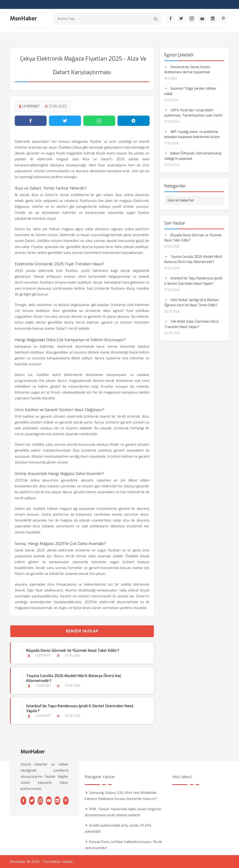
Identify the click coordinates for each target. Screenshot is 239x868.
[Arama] (156, 19)
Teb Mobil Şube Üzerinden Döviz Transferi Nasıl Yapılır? (192, 324)
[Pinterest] (223, 19)
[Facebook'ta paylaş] (31, 120)
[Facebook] (171, 19)
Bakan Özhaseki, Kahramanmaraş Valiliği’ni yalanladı (193, 156)
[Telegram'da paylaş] (134, 120)
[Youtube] (202, 19)
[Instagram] (192, 19)
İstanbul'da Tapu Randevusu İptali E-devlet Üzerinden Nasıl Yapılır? (80, 708)
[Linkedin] (213, 19)
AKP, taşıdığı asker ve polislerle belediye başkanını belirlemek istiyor (192, 134)
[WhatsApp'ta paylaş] (99, 120)
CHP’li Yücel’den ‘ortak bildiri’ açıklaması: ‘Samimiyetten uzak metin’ (194, 113)
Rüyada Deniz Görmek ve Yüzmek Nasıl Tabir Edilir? (73, 650)
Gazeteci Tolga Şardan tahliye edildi (190, 91)
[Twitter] (181, 19)
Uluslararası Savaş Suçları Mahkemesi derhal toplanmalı (187, 69)
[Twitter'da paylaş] (65, 120)
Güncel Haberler (181, 200)
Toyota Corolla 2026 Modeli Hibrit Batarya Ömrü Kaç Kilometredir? (74, 678)
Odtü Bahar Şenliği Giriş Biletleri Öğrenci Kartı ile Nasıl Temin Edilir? (192, 302)
